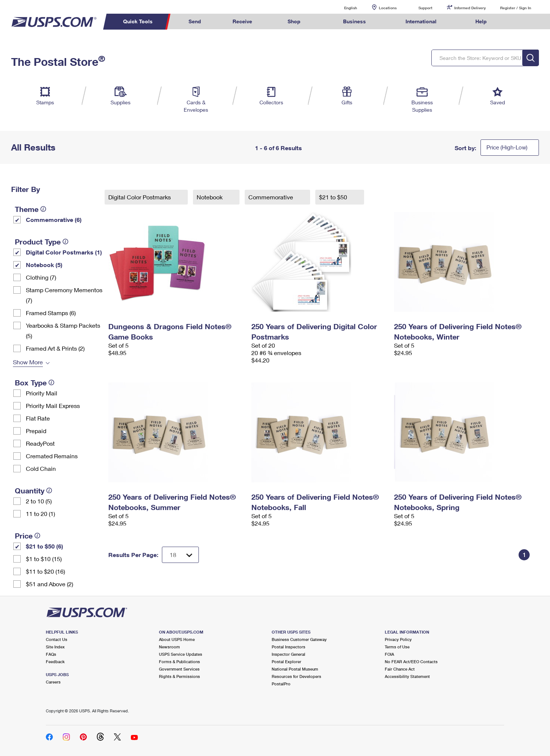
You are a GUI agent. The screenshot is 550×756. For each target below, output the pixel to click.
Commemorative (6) (54, 220)
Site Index (55, 647)
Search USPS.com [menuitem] (517, 22)
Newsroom (169, 647)
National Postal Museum (295, 669)
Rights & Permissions (179, 676)
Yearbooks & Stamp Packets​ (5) (63, 330)
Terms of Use (397, 647)
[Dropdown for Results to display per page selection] (180, 555)
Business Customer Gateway (299, 639)
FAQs (51, 654)
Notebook (210, 197)
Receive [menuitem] (242, 21)
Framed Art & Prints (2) (55, 348)
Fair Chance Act (400, 669)
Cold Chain (41, 468)
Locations (388, 8)
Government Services (179, 669)
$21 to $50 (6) (45, 546)
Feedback (55, 661)
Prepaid (36, 431)
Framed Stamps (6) (51, 313)
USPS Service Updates (181, 654)
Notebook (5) (44, 265)
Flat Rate (38, 418)
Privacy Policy (398, 639)
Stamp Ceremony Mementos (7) (64, 295)
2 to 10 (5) (39, 501)
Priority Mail (42, 393)
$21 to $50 (334, 197)
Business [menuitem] (354, 21)
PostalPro (281, 684)
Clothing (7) (41, 277)
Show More (28, 362)
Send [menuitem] (195, 21)
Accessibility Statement (407, 676)
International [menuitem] (421, 21)
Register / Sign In (516, 8)
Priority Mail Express (53, 406)
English (343, 8)
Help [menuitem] (481, 21)
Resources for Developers (296, 676)
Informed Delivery (470, 8)
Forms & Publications (179, 661)
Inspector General (288, 654)
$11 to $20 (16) (45, 571)
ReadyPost (40, 443)
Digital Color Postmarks (140, 197)
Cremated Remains (52, 456)
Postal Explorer (286, 661)
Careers (53, 682)
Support (425, 8)
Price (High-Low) (507, 147)
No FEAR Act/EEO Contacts (411, 661)
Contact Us (57, 639)
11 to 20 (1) (40, 514)
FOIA (389, 654)
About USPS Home (177, 639)
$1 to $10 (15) (44, 559)
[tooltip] (43, 209)
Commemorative (271, 197)
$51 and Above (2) (50, 584)
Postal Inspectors (288, 647)
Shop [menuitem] (294, 21)
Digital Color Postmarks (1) (64, 252)
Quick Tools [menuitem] (138, 21)
